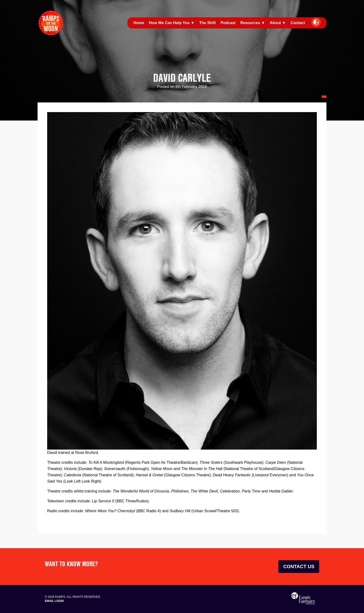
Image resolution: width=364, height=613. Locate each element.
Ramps (51, 23)
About (275, 23)
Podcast (228, 23)
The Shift (208, 23)
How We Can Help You (169, 23)
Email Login (54, 601)
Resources (250, 23)
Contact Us (299, 566)
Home (139, 23)
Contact (298, 23)
